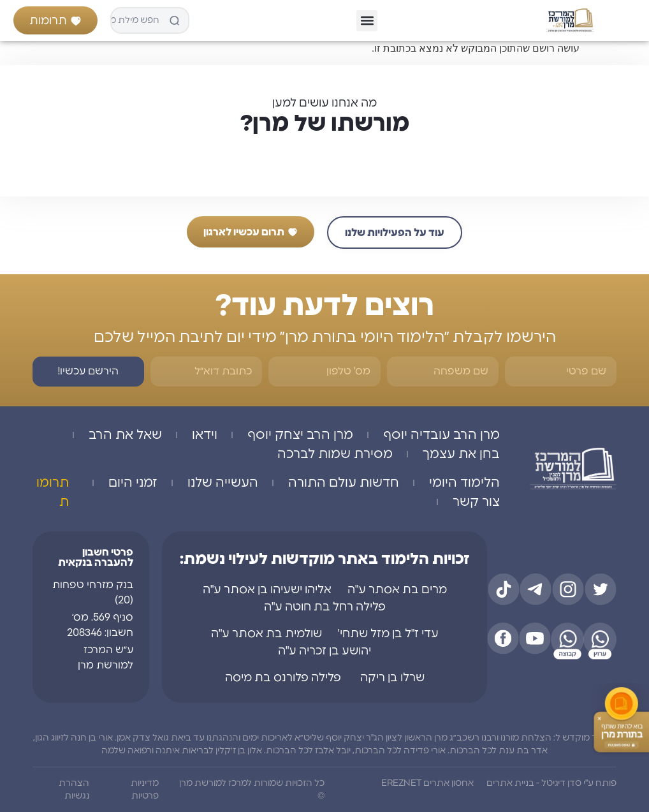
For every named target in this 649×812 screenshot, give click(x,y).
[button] (367, 21)
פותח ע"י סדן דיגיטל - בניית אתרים (551, 783)
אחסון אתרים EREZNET (427, 783)
